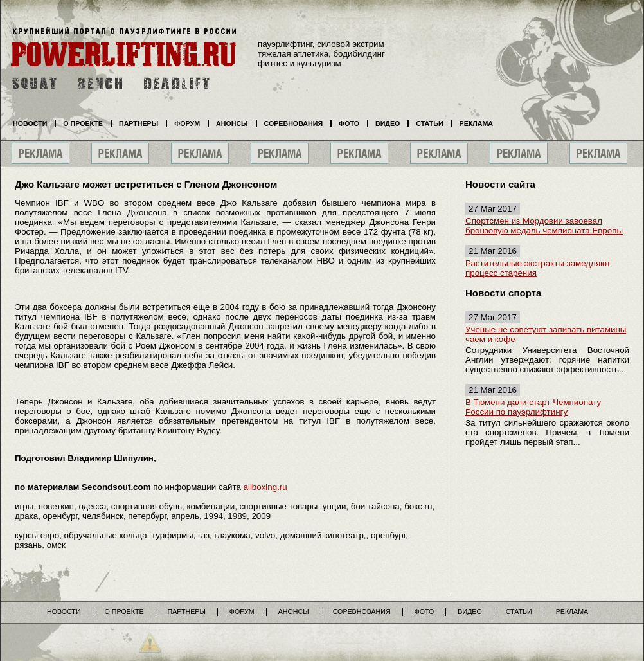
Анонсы (232, 123)
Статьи (429, 123)
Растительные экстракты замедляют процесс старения (538, 268)
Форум (187, 123)
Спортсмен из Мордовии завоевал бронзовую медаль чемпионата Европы (544, 226)
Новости (30, 123)
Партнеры (139, 123)
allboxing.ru (265, 487)
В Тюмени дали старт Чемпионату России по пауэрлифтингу (533, 407)
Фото (349, 123)
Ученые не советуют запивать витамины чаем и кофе (546, 334)
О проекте (83, 123)
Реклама (476, 123)
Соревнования (294, 123)
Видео (388, 123)
